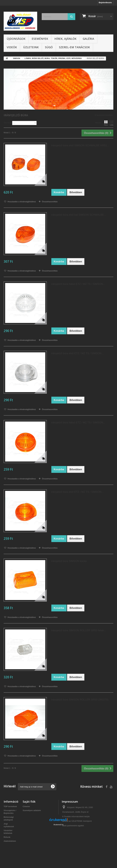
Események (40, 39)
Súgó (49, 47)
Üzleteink (31, 47)
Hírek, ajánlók (65, 39)
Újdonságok (16, 39)
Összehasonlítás (50, 202)
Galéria (88, 39)
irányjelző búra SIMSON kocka (69, 561)
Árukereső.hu (58, 851)
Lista (112, 123)
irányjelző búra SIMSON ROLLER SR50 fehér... (79, 630)
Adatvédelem (10, 841)
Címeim (26, 806)
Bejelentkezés (105, 3)
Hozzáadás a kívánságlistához (21, 202)
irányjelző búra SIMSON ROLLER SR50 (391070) (80, 700)
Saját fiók (29, 802)
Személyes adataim (32, 810)
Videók (12, 47)
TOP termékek (10, 806)
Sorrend (7, 123)
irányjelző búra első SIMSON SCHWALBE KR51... (80, 145)
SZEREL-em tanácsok (74, 47)
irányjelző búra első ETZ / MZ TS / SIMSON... (78, 353)
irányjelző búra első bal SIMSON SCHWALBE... (79, 215)
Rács (106, 123)
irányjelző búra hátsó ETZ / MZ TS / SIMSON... (78, 284)
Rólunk (7, 837)
